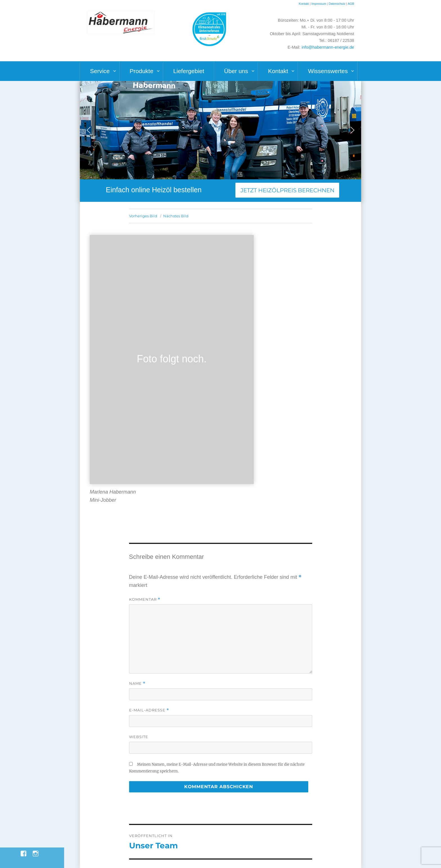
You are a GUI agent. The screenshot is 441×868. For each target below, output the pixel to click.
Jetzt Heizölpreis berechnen (287, 190)
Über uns (236, 71)
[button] (89, 130)
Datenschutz (337, 4)
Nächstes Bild (176, 216)
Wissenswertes (328, 71)
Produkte (141, 71)
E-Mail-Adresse (149, 710)
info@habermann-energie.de (328, 47)
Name (137, 683)
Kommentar (145, 599)
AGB (351, 4)
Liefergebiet (189, 71)
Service (100, 71)
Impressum (319, 4)
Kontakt (304, 4)
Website (139, 737)
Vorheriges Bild (143, 216)
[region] (220, 130)
